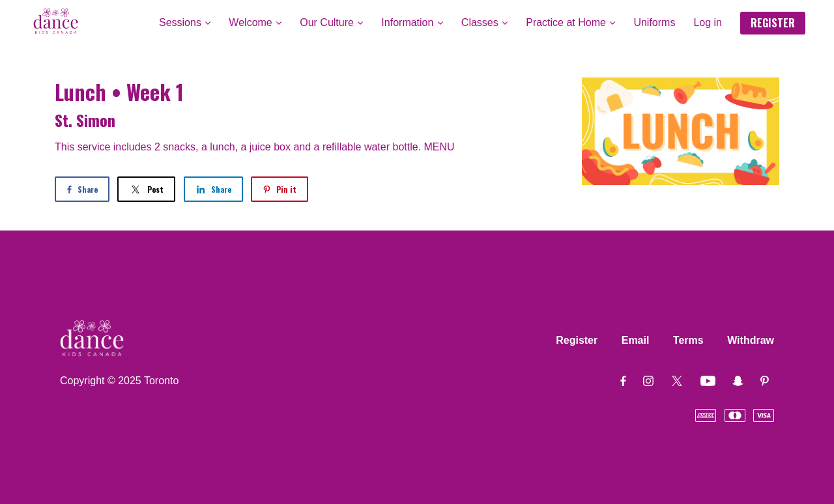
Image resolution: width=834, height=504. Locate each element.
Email (636, 340)
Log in (708, 22)
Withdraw (751, 340)
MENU (439, 147)
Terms (688, 340)
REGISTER (773, 23)
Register (577, 340)
